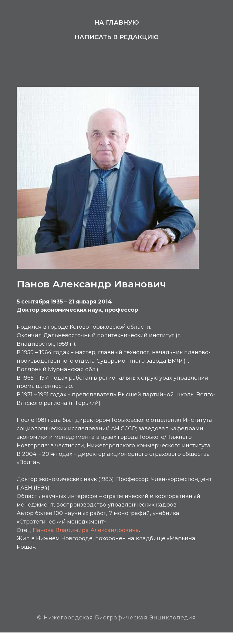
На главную (117, 22)
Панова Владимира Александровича (89, 540)
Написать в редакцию (117, 37)
